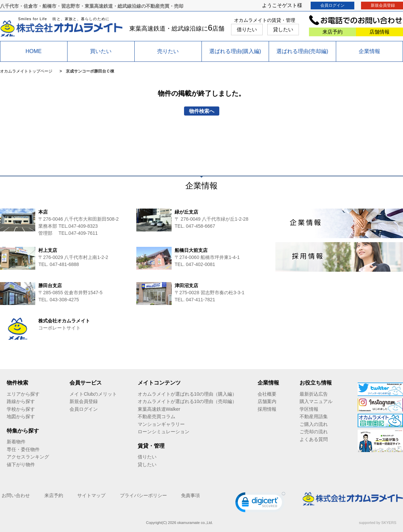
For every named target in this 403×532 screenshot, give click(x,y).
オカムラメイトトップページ (26, 71)
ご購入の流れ (314, 424)
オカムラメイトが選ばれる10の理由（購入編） (187, 394)
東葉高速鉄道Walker (159, 409)
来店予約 (332, 32)
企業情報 (369, 51)
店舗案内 (267, 401)
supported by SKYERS (378, 523)
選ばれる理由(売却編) (302, 51)
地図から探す (21, 416)
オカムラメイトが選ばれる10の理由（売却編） (187, 401)
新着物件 (16, 442)
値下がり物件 (21, 464)
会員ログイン (332, 5)
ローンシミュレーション (164, 432)
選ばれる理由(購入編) (235, 51)
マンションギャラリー (161, 424)
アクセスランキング (28, 457)
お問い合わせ (16, 495)
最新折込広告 (314, 394)
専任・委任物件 (23, 449)
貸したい (283, 29)
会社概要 (267, 394)
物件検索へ (202, 111)
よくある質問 (314, 439)
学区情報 (309, 409)
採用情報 (267, 409)
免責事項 (190, 495)
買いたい (101, 51)
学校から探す (21, 409)
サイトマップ (91, 495)
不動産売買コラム (156, 416)
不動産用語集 (314, 416)
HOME (34, 51)
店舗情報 (379, 32)
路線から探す (21, 401)
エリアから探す (23, 394)
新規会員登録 (84, 401)
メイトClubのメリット (93, 394)
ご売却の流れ (314, 432)
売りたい (168, 51)
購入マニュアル (316, 401)
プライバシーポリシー (143, 495)
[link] (260, 504)
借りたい (247, 29)
